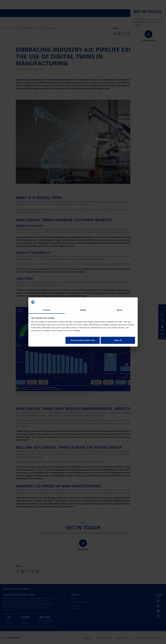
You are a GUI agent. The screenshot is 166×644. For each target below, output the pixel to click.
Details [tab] (83, 310)
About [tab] (119, 310)
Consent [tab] (47, 310)
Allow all (118, 340)
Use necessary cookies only (83, 340)
